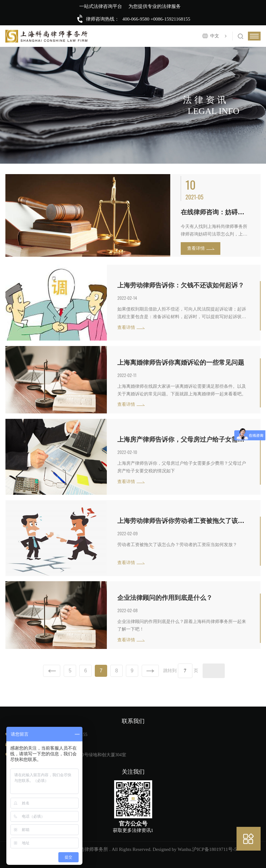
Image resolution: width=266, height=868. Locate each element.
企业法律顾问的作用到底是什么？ (165, 598)
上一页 (52, 671)
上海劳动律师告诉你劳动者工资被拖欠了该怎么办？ (190, 521)
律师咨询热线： (103, 19)
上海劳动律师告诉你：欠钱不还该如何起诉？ (181, 285)
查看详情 (196, 248)
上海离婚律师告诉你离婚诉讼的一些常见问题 (181, 362)
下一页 (150, 671)
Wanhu (184, 849)
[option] (133, 215)
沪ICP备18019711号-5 (214, 849)
